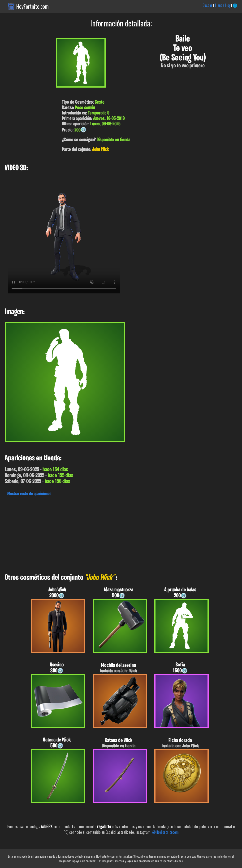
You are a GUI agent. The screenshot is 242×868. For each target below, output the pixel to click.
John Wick (101, 150)
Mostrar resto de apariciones (29, 494)
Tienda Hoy (223, 5)
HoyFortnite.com (32, 6)
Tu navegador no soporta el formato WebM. (64, 237)
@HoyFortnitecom (165, 832)
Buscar (207, 5)
